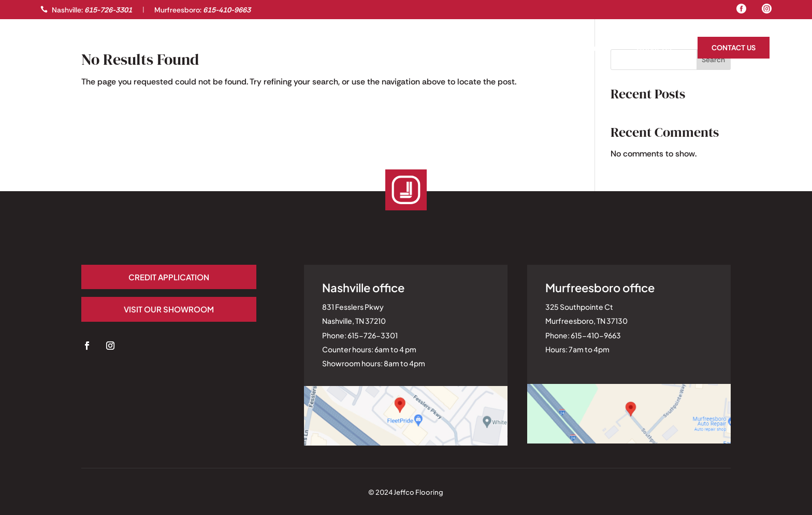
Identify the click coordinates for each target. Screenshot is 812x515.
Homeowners (586, 49)
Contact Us (734, 48)
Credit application (147, 277)
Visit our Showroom (147, 309)
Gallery (56, 49)
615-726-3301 (108, 10)
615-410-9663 (227, 10)
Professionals (121, 49)
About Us (654, 49)
